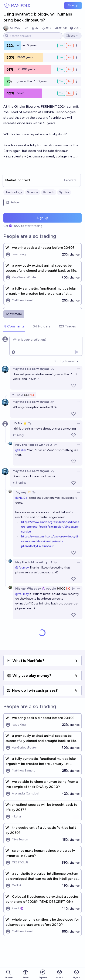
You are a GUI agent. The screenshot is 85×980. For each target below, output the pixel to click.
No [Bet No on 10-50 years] (70, 57)
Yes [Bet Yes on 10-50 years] (61, 57)
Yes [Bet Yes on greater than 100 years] (61, 81)
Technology (14, 192)
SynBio (64, 192)
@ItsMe (21, 450)
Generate (70, 180)
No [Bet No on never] (70, 93)
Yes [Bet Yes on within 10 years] (61, 46)
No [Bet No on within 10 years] (70, 46)
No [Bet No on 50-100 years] (70, 69)
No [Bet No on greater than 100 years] (70, 81)
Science (33, 192)
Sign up (73, 5)
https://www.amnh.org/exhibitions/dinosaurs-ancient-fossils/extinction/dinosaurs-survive (50, 527)
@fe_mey (22, 568)
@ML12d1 (22, 498)
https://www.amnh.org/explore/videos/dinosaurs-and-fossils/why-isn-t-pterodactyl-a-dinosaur (50, 541)
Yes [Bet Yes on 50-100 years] (61, 69)
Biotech (49, 192)
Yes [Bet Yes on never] (61, 93)
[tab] (14, 327)
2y (53, 369)
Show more (14, 314)
